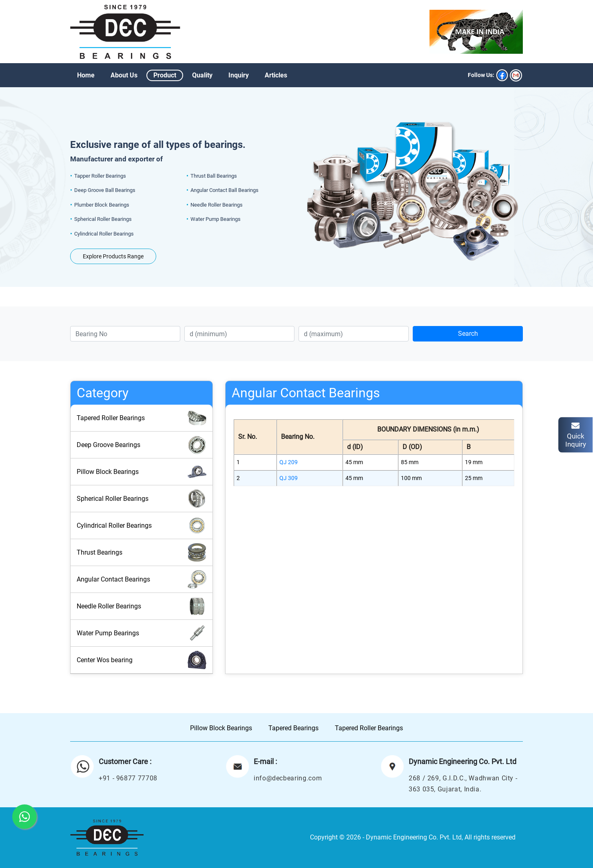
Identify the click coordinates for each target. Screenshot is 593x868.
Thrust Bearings (142, 552)
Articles (276, 75)
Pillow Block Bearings (142, 472)
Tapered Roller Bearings (142, 418)
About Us (124, 75)
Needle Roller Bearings (142, 606)
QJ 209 (289, 462)
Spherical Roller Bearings (142, 499)
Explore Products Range (113, 256)
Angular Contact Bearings (142, 579)
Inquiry (239, 75)
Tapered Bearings (293, 728)
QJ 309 (289, 478)
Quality (202, 75)
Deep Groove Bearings (142, 445)
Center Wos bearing (142, 660)
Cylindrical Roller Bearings (142, 525)
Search (468, 334)
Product (165, 75)
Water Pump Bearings (142, 633)
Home (86, 75)
